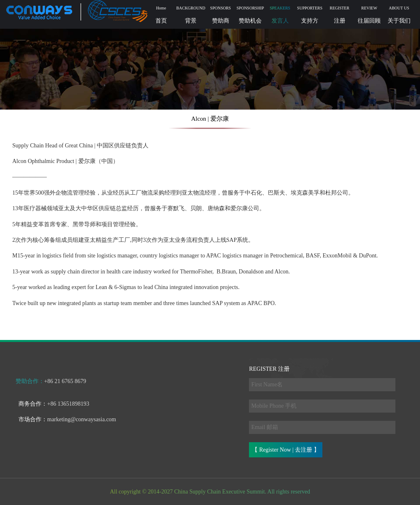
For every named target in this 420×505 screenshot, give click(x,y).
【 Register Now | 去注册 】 (285, 450)
